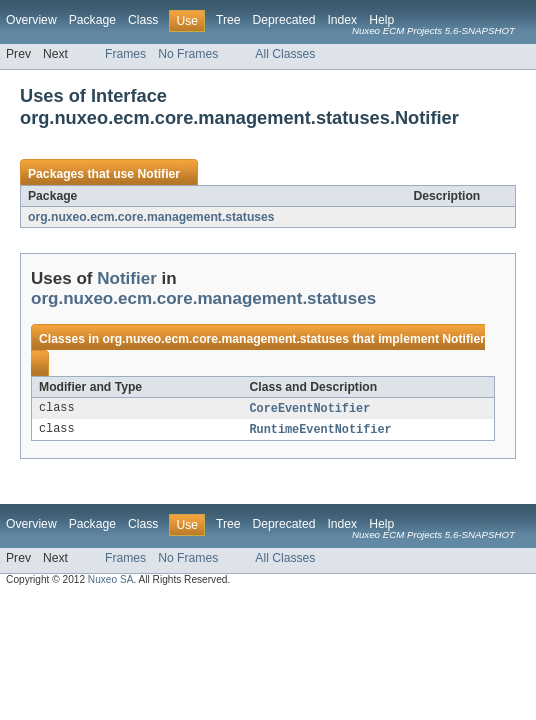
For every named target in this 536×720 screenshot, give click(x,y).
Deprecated (284, 20)
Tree (228, 20)
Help (381, 20)
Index (342, 20)
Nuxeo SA (111, 581)
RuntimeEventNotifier (321, 431)
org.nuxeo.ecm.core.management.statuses (151, 217)
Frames (125, 54)
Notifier (158, 174)
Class (143, 20)
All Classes (285, 54)
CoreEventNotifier (310, 409)
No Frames (188, 54)
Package (92, 20)
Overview (31, 20)
